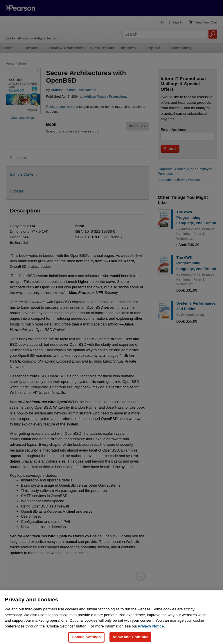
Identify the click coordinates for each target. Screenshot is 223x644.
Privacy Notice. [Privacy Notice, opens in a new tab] (151, 631)
